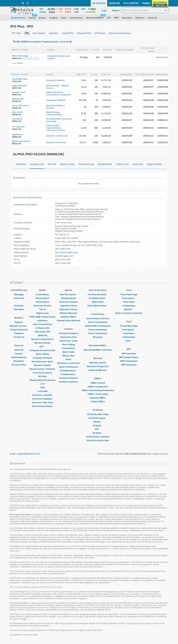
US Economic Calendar (98, 437)
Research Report (42, 365)
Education (19, 309)
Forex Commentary (98, 333)
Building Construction (56, 142)
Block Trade (69, 352)
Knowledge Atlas (20, 79)
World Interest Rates (42, 406)
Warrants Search (98, 363)
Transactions (69, 348)
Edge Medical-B (19, 86)
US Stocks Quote (98, 418)
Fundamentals (69, 374)
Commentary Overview (98, 318)
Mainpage (19, 294)
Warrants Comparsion (98, 366)
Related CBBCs (68, 317)
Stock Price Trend (69, 341)
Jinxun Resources (20, 105)
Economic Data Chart (42, 402)
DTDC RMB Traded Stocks (42, 317)
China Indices (43, 302)
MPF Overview (129, 354)
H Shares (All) (42, 328)
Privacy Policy (19, 365)
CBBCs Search (98, 383)
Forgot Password (19, 330)
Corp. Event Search (42, 373)
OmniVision (17, 119)
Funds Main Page (129, 326)
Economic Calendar (42, 395)
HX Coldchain (18, 127)
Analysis (98, 425)
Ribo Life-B (17, 112)
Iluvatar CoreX (19, 92)
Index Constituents (42, 324)
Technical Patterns (69, 378)
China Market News (98, 306)
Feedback (19, 333)
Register (19, 322)
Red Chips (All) (42, 332)
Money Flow (69, 356)
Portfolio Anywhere (68, 382)
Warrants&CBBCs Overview (98, 350)
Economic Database (42, 399)
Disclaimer (19, 361)
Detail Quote (162, 57)
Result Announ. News (42, 362)
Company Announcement (42, 350)
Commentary (129, 306)
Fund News (129, 333)
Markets (129, 309)
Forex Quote (129, 298)
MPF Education (129, 365)
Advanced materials (55, 80)
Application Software (56, 100)
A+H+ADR (42, 391)
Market (98, 422)
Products (19, 306)
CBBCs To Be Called (98, 394)
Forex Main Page (129, 294)
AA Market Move (69, 371)
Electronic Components (57, 136)
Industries (42, 321)
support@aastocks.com (28, 454)
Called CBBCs (98, 402)
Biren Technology (20, 56)
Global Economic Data (98, 440)
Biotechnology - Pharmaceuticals (54, 113)
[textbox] (145, 10)
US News (98, 433)
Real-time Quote (69, 294)
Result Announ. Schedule (42, 369)
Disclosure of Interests (69, 363)
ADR (42, 388)
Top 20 (42, 309)
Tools (129, 341)
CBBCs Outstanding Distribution (98, 390)
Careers (19, 354)
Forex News (129, 302)
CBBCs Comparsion (98, 387)
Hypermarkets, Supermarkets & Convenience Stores (56, 128)
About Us (19, 350)
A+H (42, 384)
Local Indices (42, 294)
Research (98, 337)
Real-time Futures (42, 306)
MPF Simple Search (129, 357)
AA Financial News (98, 294)
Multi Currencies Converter (129, 313)
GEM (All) (43, 335)
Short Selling (42, 354)
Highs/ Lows (43, 313)
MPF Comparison (129, 361)
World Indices (42, 298)
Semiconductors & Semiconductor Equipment (58, 93)
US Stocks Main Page (98, 414)
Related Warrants (69, 313)
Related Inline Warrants (69, 321)
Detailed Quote (69, 298)
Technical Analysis (69, 302)
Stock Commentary (98, 322)
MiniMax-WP (18, 99)
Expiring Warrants (98, 370)
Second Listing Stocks (42, 339)
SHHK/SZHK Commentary (98, 326)
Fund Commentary (98, 330)
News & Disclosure (68, 367)
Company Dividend (42, 358)
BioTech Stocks (43, 343)
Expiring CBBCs (98, 398)
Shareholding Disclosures (42, 380)
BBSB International (21, 141)
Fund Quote (129, 330)
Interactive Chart (69, 306)
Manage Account (19, 326)
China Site (19, 298)
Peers (68, 359)
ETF (43, 347)
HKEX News (98, 302)
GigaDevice (17, 134)
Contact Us (19, 337)
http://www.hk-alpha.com (67, 252)
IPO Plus (42, 376)
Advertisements (19, 357)
